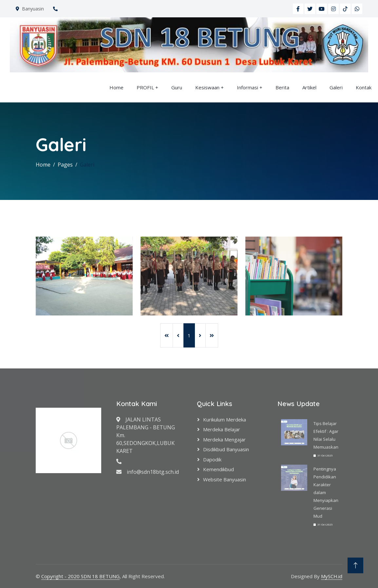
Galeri (336, 87)
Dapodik (212, 459)
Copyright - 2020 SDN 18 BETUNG (80, 576)
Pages (65, 165)
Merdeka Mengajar (224, 439)
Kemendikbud (218, 469)
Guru (177, 87)
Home (116, 87)
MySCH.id (332, 576)
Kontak (364, 87)
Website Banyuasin (225, 479)
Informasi (247, 87)
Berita (282, 87)
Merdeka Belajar (222, 429)
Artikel (309, 87)
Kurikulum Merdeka (225, 419)
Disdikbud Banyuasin (226, 449)
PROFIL (145, 87)
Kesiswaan (207, 87)
